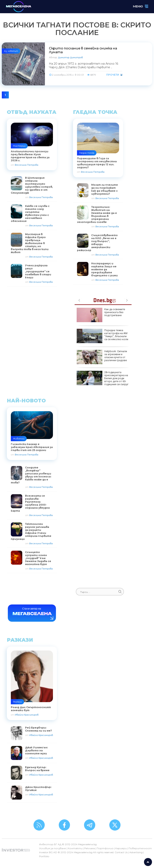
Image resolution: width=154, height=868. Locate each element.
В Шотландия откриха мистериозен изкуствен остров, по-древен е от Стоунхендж (32, 185)
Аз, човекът (11, 51)
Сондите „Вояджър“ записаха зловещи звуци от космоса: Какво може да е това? (31, 475)
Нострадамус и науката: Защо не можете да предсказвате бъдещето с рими (104, 269)
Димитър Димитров (70, 57)
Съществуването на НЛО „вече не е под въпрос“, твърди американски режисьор (97, 243)
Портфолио (105, 848)
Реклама (90, 848)
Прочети (113, 75)
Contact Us (121, 852)
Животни (19, 439)
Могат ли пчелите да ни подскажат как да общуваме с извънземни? (105, 189)
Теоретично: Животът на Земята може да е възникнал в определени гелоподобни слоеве (97, 214)
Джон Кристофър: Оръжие (38, 789)
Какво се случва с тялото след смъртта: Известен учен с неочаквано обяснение (30, 213)
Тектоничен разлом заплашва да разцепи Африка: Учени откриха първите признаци (31, 531)
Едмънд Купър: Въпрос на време (37, 769)
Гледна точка (87, 153)
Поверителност (140, 848)
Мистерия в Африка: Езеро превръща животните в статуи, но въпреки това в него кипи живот (30, 243)
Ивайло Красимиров (27, 715)
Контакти (75, 848)
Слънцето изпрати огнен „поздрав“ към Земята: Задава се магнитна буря (38, 558)
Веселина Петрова (27, 165)
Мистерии (19, 146)
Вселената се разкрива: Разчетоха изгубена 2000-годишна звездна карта (30, 503)
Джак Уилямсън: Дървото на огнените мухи (36, 750)
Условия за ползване (53, 848)
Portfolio (44, 856)
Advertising (136, 852)
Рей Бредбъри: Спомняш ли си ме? (38, 729)
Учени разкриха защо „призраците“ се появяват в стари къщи (38, 271)
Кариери (121, 848)
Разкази (17, 702)
